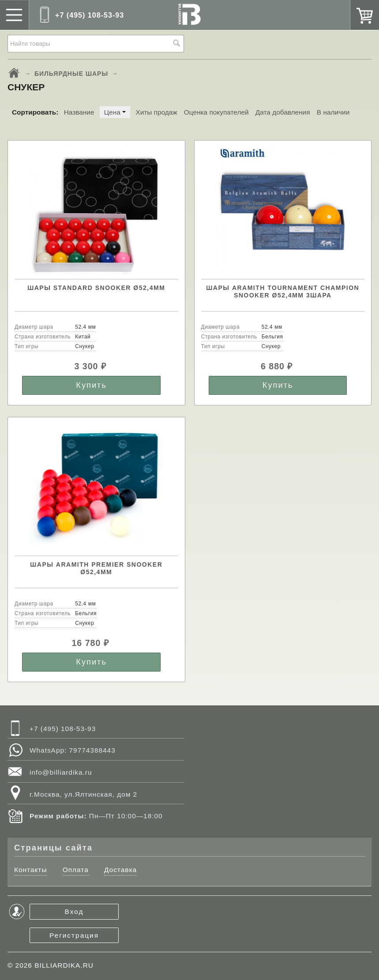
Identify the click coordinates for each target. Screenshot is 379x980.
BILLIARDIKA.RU (64, 965)
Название (79, 112)
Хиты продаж (156, 112)
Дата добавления (283, 112)
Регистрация (74, 935)
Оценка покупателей (216, 112)
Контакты (30, 870)
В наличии (333, 112)
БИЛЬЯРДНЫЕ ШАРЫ (71, 74)
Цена (115, 112)
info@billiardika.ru (61, 772)
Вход (74, 911)
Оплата (76, 870)
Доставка (120, 870)
